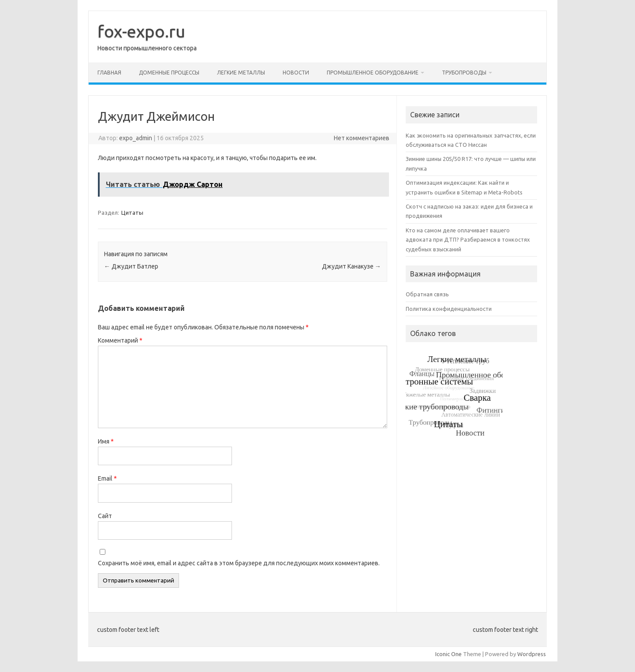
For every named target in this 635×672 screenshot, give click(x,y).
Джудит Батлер (131, 266)
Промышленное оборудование (373, 73)
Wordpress (532, 654)
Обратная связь (427, 294)
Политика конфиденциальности (449, 309)
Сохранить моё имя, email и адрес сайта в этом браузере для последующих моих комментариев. (239, 563)
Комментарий (120, 340)
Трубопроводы (464, 73)
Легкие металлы (241, 73)
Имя (106, 441)
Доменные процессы (169, 73)
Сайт (105, 516)
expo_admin (136, 138)
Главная (109, 73)
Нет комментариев (362, 138)
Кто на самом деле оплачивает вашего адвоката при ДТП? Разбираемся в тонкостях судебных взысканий (468, 240)
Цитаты (132, 213)
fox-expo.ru (141, 31)
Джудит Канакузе (351, 266)
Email (107, 478)
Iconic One (448, 654)
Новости (296, 73)
